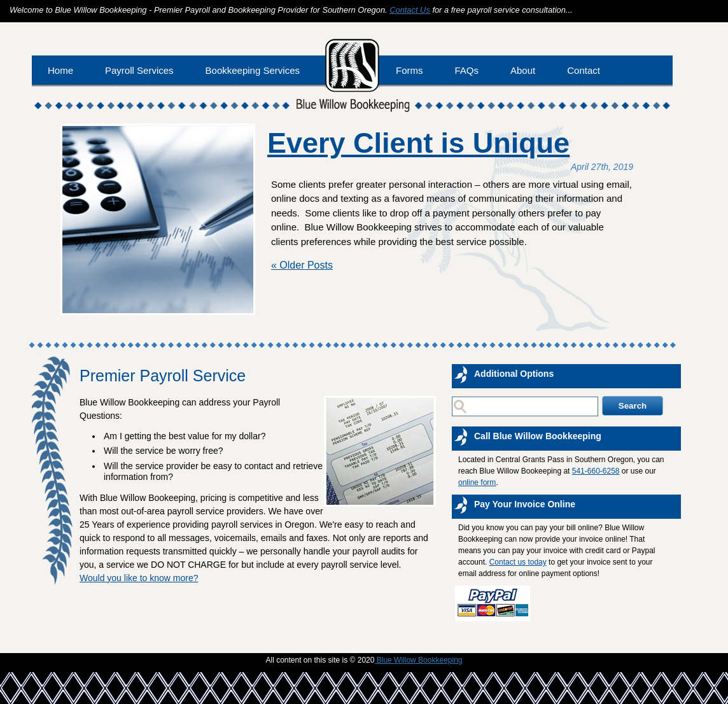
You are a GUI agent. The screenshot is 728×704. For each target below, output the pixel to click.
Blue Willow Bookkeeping (418, 660)
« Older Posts (302, 265)
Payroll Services (139, 70)
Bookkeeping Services (253, 70)
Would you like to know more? (139, 578)
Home (60, 70)
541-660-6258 (596, 471)
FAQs (467, 70)
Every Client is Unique (418, 143)
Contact (584, 70)
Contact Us (410, 10)
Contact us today (518, 562)
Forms (409, 70)
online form (477, 482)
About (523, 70)
